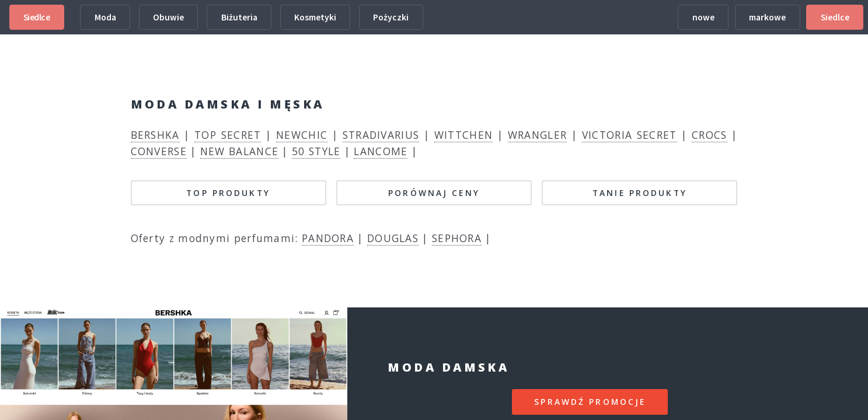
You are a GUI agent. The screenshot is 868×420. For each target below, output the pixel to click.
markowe (767, 17)
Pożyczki (391, 17)
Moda (105, 17)
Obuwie (168, 17)
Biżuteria (239, 17)
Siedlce (37, 17)
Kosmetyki (315, 17)
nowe (703, 17)
